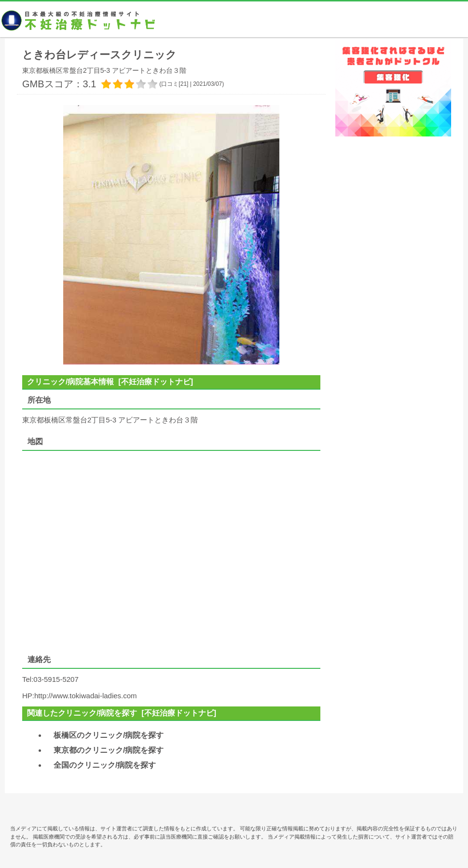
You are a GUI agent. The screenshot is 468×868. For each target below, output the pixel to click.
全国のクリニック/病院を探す (105, 765)
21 (184, 84)
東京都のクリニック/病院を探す (109, 750)
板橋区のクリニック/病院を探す (109, 735)
